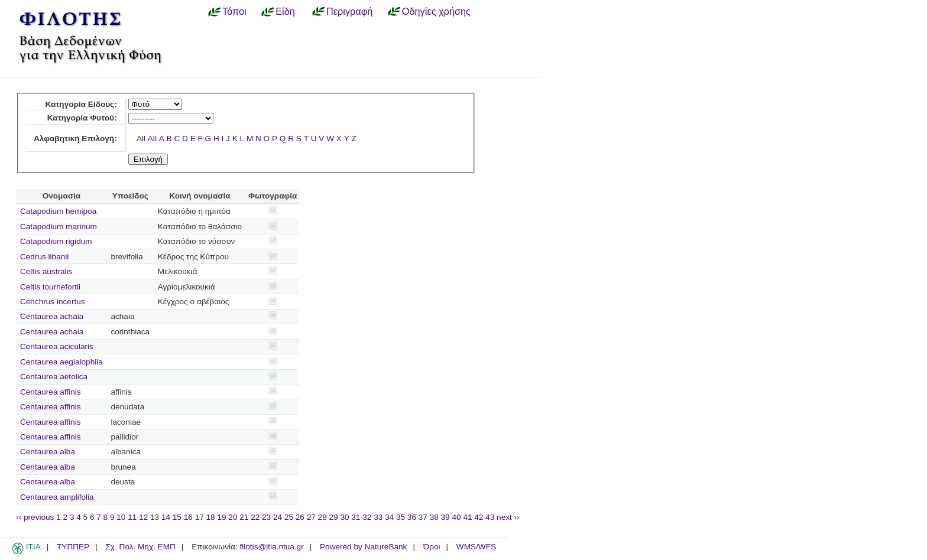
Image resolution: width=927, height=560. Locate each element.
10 (121, 517)
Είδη (285, 11)
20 (233, 517)
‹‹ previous (35, 517)
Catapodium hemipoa (58, 211)
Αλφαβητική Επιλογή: (75, 139)
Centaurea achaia (52, 316)
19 (221, 517)
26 (300, 517)
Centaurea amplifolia (57, 497)
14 (166, 517)
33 (378, 517)
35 (401, 517)
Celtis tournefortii (50, 287)
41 (467, 517)
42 (479, 517)
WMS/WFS (476, 547)
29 (334, 517)
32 (367, 517)
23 (266, 517)
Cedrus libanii (44, 257)
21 (244, 517)
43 (490, 517)
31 (356, 517)
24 (278, 517)
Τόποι (234, 11)
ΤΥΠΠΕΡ (73, 547)
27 (311, 517)
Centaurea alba (48, 452)
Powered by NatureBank (363, 547)
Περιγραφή (349, 11)
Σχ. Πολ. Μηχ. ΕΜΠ (140, 547)
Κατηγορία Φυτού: (82, 118)
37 (423, 517)
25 (289, 517)
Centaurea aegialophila (61, 362)
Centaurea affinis (51, 392)
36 (412, 517)
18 (211, 517)
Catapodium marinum (59, 227)
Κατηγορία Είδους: (81, 104)
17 (200, 517)
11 (132, 517)
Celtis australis (46, 271)
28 (322, 517)
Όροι (432, 547)
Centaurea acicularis (57, 346)
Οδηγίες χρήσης (436, 11)
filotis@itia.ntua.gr (271, 547)
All (141, 139)
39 (445, 517)
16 (188, 517)
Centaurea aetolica (54, 377)
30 (344, 517)
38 (434, 517)
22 (255, 517)
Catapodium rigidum (56, 241)
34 (389, 517)
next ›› (508, 517)
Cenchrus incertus (53, 302)
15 (177, 517)
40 (456, 517)
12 (143, 517)
